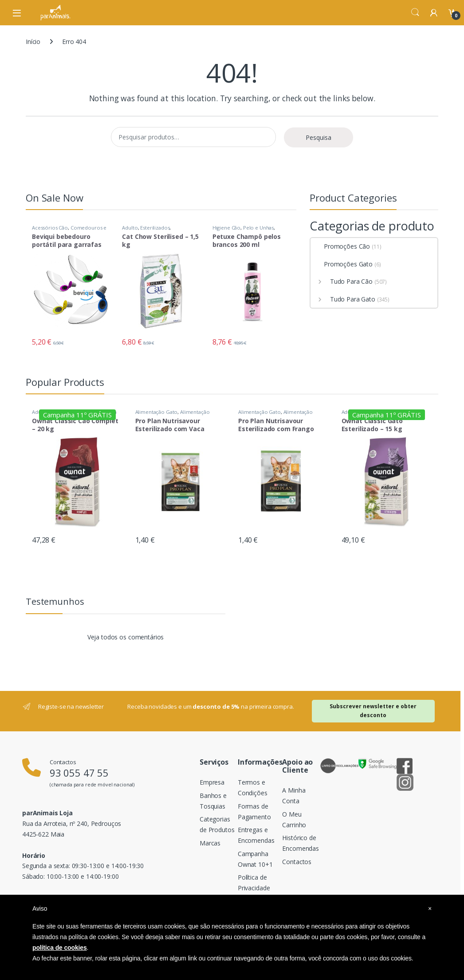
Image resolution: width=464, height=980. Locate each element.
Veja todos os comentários (126, 637)
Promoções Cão (340, 246)
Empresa (212, 782)
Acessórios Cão (50, 228)
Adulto (130, 228)
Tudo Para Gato (343, 299)
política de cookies (60, 948)
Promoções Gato (342, 264)
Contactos (297, 862)
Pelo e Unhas (258, 228)
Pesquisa (319, 137)
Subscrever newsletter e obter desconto (373, 711)
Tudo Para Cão (342, 281)
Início (33, 42)
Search (415, 12)
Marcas (210, 843)
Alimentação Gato (157, 412)
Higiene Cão (226, 228)
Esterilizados (155, 228)
